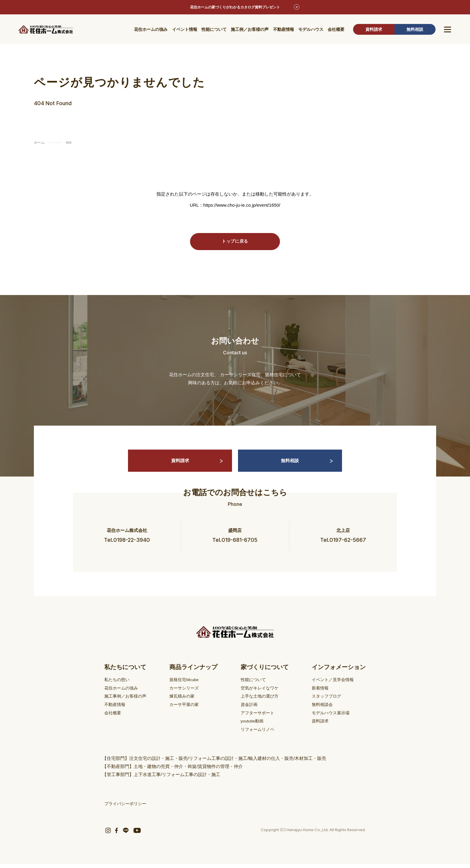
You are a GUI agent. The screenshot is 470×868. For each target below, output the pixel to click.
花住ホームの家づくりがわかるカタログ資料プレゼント (235, 7)
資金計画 (251, 709)
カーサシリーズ (187, 693)
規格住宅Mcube (187, 685)
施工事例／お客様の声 (127, 701)
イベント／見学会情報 (334, 685)
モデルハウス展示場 (332, 717)
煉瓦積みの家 (185, 701)
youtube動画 (254, 726)
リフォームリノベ (260, 734)
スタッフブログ (327, 701)
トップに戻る (235, 242)
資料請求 (374, 30)
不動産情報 (284, 30)
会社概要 (336, 30)
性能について (214, 30)
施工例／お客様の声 (250, 30)
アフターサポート (260, 717)
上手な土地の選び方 (262, 701)
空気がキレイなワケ (262, 693)
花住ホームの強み (151, 30)
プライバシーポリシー (127, 808)
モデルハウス (311, 30)
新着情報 (321, 693)
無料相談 (415, 30)
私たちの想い (118, 685)
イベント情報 (185, 30)
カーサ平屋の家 (187, 709)
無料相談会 (323, 709)
